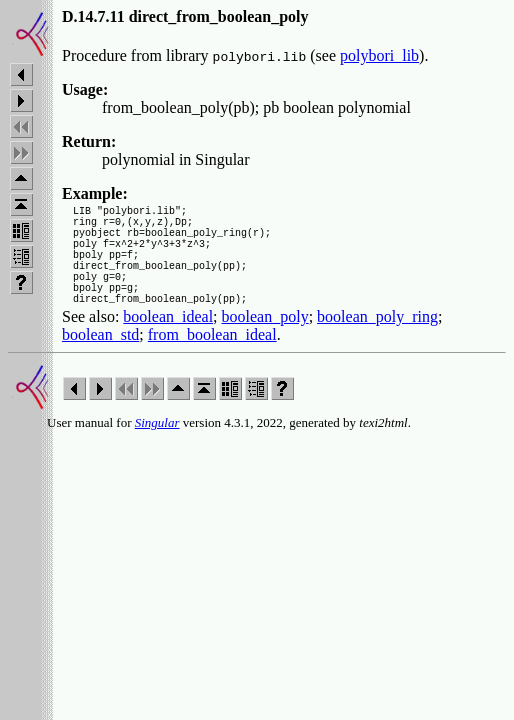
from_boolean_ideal (212, 361)
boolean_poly (265, 343)
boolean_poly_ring (377, 343)
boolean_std (100, 361)
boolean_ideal (168, 343)
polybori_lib (379, 55)
